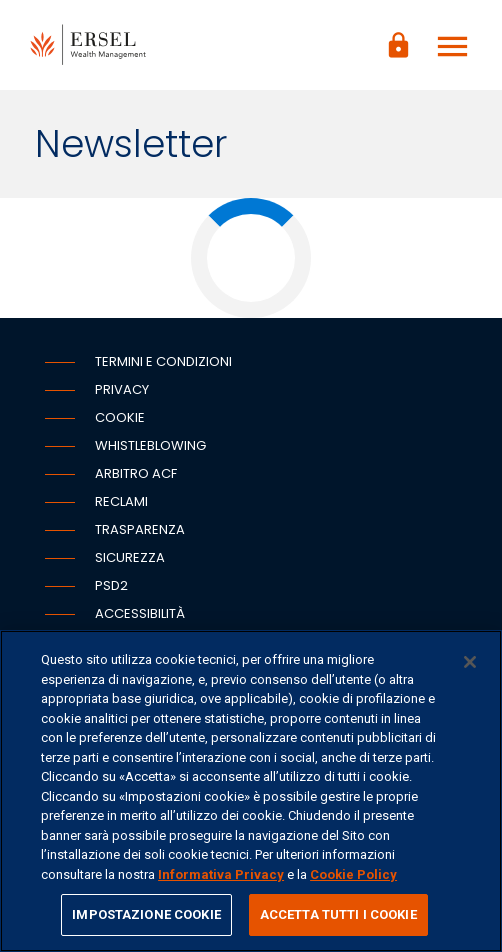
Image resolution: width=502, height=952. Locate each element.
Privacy (122, 389)
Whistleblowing (150, 445)
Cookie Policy (353, 874)
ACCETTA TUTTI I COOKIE (338, 914)
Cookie (120, 417)
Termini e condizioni (163, 361)
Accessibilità (140, 613)
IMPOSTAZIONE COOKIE (146, 914)
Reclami (121, 501)
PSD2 (111, 585)
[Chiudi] (470, 662)
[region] (251, 791)
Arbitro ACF (136, 473)
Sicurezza (130, 557)
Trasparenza (140, 529)
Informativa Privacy (221, 874)
